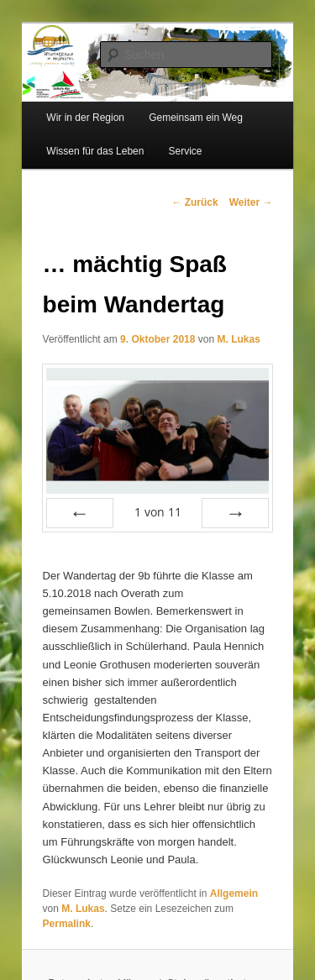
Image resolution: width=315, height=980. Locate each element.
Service (186, 151)
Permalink (67, 924)
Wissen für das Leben (95, 151)
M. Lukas (238, 339)
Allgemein (234, 894)
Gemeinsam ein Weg (196, 118)
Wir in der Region (85, 118)
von (158, 512)
